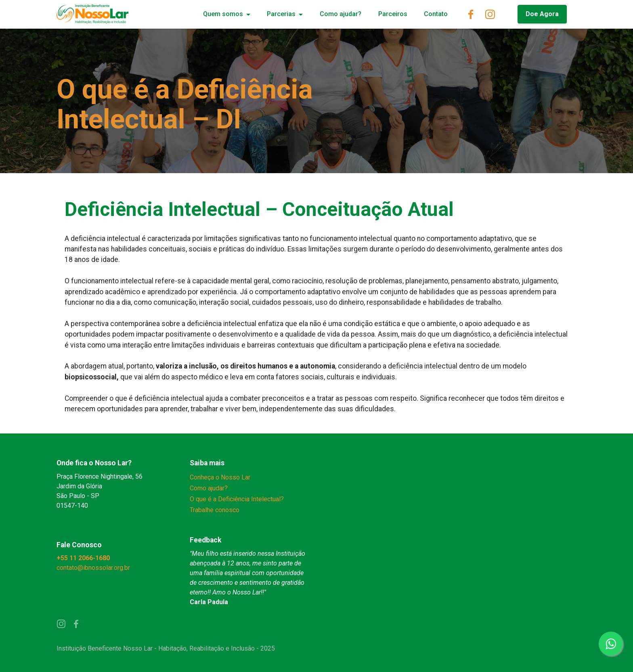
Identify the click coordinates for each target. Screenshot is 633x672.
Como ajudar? (341, 14)
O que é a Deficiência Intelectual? (237, 499)
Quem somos (223, 14)
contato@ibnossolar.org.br (94, 568)
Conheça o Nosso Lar (220, 477)
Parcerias (281, 14)
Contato (436, 14)
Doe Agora (542, 14)
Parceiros (393, 14)
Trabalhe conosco (215, 510)
